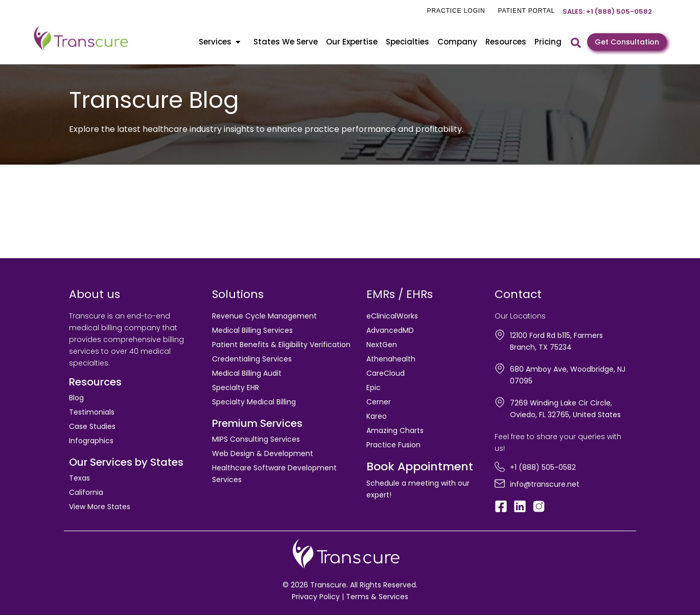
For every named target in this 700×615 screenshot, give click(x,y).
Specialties (407, 42)
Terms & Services (377, 597)
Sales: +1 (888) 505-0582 (607, 12)
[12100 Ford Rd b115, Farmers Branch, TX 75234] (500, 335)
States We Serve (286, 42)
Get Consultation (627, 42)
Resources (506, 42)
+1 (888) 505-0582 (543, 467)
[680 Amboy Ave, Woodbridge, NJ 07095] (500, 369)
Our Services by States (126, 462)
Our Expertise (352, 42)
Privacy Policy (316, 597)
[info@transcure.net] (500, 484)
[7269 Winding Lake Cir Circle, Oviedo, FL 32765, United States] (500, 402)
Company (457, 42)
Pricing (548, 42)
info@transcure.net (545, 484)
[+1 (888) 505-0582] (500, 467)
